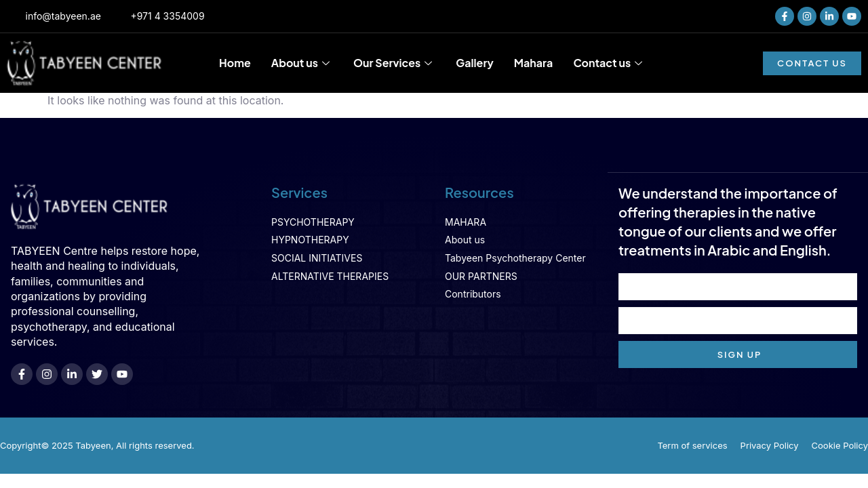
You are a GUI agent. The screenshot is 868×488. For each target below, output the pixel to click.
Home (235, 63)
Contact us (609, 63)
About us (302, 63)
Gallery (474, 63)
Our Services (394, 63)
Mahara (534, 63)
